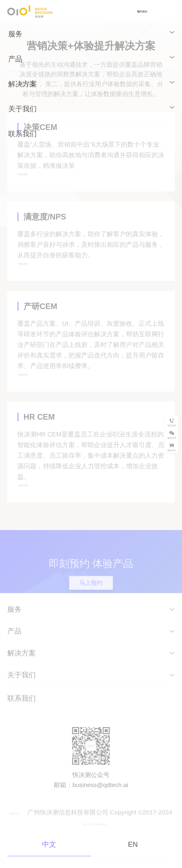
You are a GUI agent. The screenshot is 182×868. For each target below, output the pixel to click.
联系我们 (22, 734)
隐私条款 (22, 848)
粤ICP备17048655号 (102, 857)
